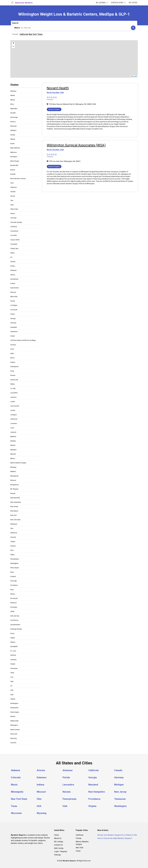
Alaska (13, 95)
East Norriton (15, 288)
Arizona (13, 122)
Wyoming (13, 738)
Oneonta (13, 537)
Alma (12, 104)
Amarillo (13, 113)
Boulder (13, 174)
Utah (12, 695)
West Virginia (15, 712)
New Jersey (14, 506)
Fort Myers (14, 305)
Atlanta (13, 139)
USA (12, 690)
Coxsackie (14, 244)
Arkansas (13, 126)
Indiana (13, 362)
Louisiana (14, 423)
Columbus (14, 227)
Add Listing (59, 847)
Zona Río (13, 743)
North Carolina (53, 93)
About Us (58, 837)
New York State (15, 520)
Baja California (15, 148)
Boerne (13, 170)
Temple (13, 664)
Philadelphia (14, 563)
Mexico (13, 458)
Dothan (13, 283)
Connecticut (14, 231)
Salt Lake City (15, 616)
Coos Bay (13, 235)
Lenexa (13, 410)
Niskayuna (14, 524)
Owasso (13, 546)
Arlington (13, 130)
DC (11, 257)
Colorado (13, 218)
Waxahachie (14, 708)
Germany (13, 323)
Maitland (13, 436)
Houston (13, 345)
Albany (13, 100)
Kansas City (14, 380)
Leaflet (134, 77)
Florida (13, 301)
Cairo (12, 183)
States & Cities (117, 3)
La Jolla (13, 388)
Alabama (13, 91)
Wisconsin (14, 734)
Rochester (14, 607)
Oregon (13, 541)
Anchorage (14, 117)
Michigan (13, 467)
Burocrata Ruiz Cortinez (18, 179)
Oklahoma (14, 533)
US (11, 686)
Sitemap (57, 854)
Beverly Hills (14, 165)
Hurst (12, 349)
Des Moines (14, 279)
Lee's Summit (15, 406)
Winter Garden (15, 730)
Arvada (13, 135)
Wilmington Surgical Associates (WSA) (76, 145)
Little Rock (14, 419)
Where (17, 28)
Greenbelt (14, 327)
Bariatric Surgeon (54, 109)
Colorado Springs (16, 222)
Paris (12, 550)
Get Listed (133, 3)
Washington (14, 703)
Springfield (14, 646)
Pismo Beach (15, 568)
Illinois (12, 358)
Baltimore (13, 152)
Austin (12, 144)
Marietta (13, 441)
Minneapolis (14, 476)
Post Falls (14, 581)
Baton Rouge (15, 161)
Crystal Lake (14, 248)
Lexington (14, 415)
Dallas (12, 253)
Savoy (12, 633)
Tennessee (14, 668)
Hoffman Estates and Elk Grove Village (23, 340)
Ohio (12, 528)
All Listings (101, 3)
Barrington (14, 157)
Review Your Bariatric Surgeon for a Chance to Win (117, 834)
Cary (12, 200)
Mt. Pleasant (14, 489)
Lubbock (13, 432)
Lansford (13, 397)
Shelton (13, 642)
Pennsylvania (15, 559)
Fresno (13, 314)
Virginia (13, 699)
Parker (12, 555)
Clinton (13, 214)
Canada (13, 192)
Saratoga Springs (16, 629)
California (13, 187)
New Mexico (14, 511)
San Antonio (14, 620)
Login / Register (61, 851)
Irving (12, 371)
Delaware (13, 270)
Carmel (13, 196)
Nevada (13, 493)
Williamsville (14, 721)
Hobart (13, 336)
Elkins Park (14, 297)
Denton (13, 275)
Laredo (13, 402)
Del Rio (13, 266)
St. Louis (13, 651)
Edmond (13, 292)
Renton (13, 594)
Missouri (13, 480)
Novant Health (58, 88)
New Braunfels (15, 498)
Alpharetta (14, 109)
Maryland (13, 450)
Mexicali (13, 454)
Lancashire (14, 393)
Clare (12, 205)
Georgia (13, 318)
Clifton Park (14, 209)
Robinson (14, 603)
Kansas (13, 375)
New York (13, 515)
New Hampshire (16, 502)
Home (57, 834)
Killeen (13, 384)
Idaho (12, 353)
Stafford (13, 655)
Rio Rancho (14, 598)
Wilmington (14, 725)
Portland (13, 576)
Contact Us (58, 844)
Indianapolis (14, 367)
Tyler (12, 681)
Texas (12, 673)
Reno (12, 590)
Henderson (14, 332)
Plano (12, 572)
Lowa (12, 428)
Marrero (13, 445)
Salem (12, 611)
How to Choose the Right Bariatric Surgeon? (115, 837)
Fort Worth (14, 310)
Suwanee (13, 660)
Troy (12, 677)
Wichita (13, 716)
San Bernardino (15, 625)
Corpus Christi (15, 240)
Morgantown (15, 485)
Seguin (13, 638)
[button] (13, 43)
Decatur (13, 262)
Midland (13, 471)
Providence (14, 585)
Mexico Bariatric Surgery (18, 463)
